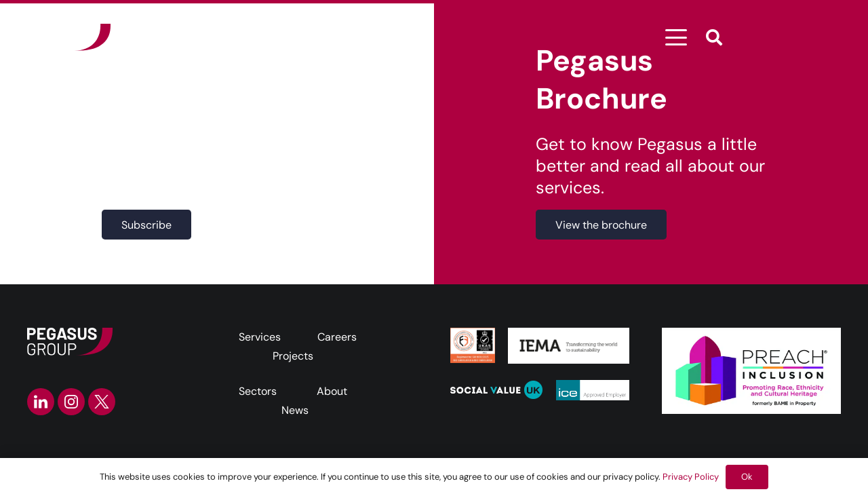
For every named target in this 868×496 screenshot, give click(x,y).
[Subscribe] (146, 225)
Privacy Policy (691, 477)
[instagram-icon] (71, 402)
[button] (677, 37)
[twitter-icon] (102, 402)
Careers (337, 337)
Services (260, 337)
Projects (293, 356)
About (332, 391)
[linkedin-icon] (41, 402)
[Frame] (69, 37)
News (295, 410)
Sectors (258, 391)
